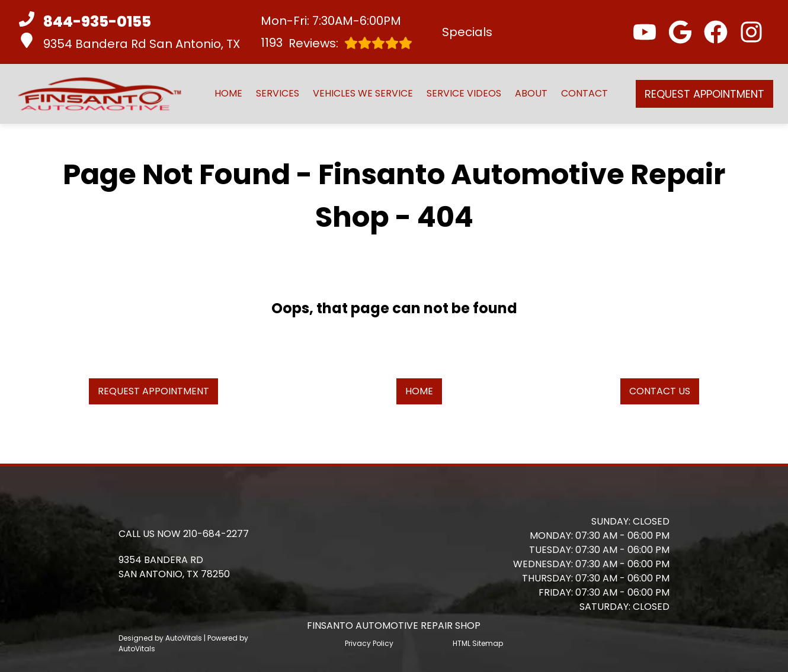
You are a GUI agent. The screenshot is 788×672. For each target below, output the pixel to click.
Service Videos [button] (464, 93)
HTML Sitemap (478, 643)
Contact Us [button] (660, 391)
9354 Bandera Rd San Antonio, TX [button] (129, 42)
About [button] (531, 93)
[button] (645, 32)
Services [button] (278, 93)
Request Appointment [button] (704, 94)
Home (228, 93)
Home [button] (419, 391)
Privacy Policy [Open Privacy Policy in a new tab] (369, 643)
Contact (584, 93)
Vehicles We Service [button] (363, 93)
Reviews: (337, 43)
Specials (467, 32)
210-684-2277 (216, 534)
